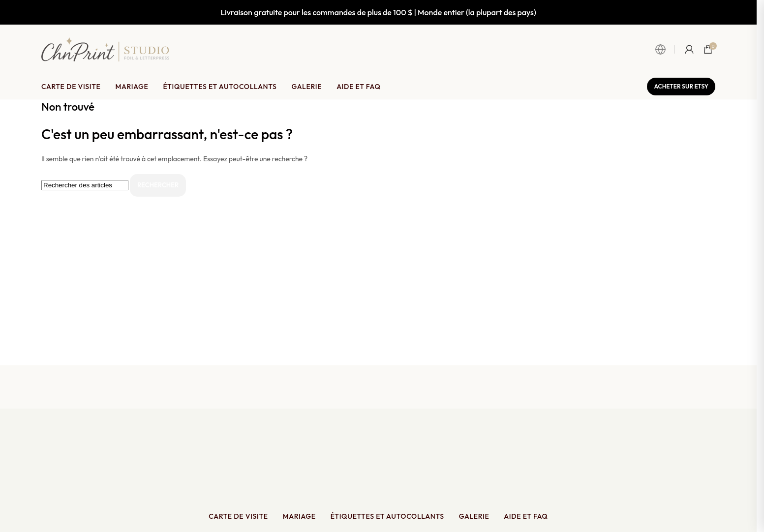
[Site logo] (105, 48)
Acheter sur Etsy (681, 86)
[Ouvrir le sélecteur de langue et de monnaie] (665, 49)
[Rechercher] (85, 185)
